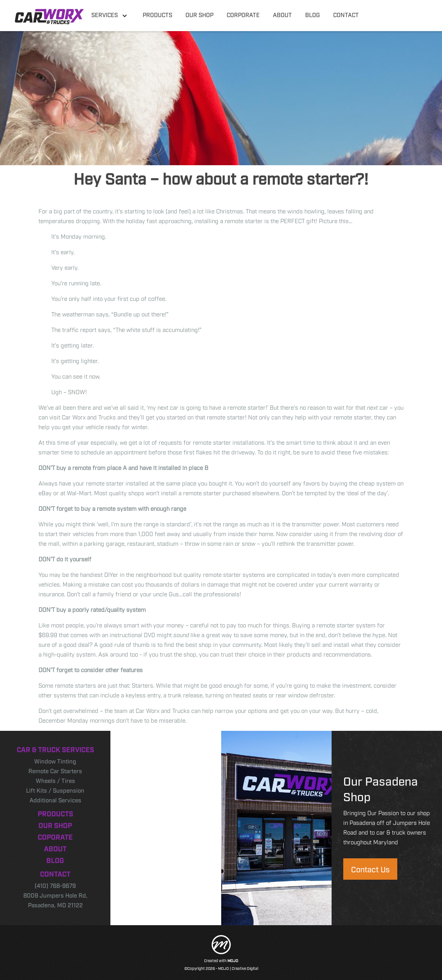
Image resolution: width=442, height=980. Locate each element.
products (157, 14)
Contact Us (370, 869)
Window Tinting (55, 761)
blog (313, 14)
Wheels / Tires (55, 780)
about (282, 14)
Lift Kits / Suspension (55, 790)
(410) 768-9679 (55, 885)
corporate (243, 14)
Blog (55, 860)
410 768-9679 (393, 14)
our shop (199, 14)
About (55, 848)
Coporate (55, 837)
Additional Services (55, 800)
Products (55, 813)
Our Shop (55, 825)
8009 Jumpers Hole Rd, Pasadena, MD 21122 (55, 900)
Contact (55, 873)
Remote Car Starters (55, 770)
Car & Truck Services (55, 749)
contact (346, 14)
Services (105, 14)
